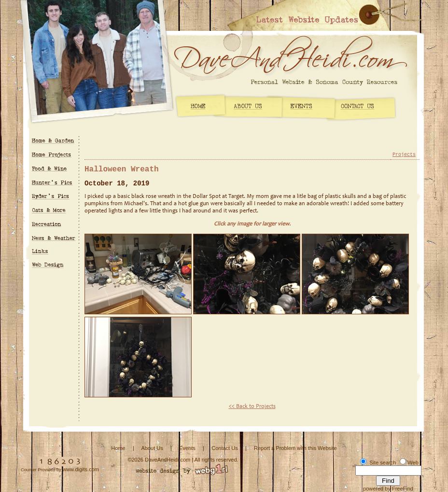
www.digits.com (81, 469)
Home (118, 448)
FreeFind (403, 489)
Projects (404, 155)
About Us (152, 448)
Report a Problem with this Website (295, 448)
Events (187, 448)
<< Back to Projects (252, 407)
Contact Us (224, 448)
